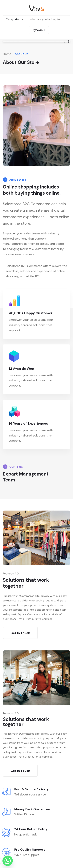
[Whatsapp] (8, 861)
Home (7, 54)
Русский (38, 30)
